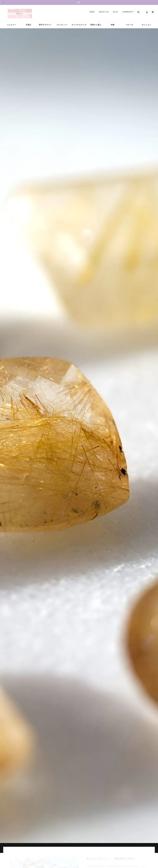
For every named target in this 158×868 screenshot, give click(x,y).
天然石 (28, 25)
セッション (146, 25)
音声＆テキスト (45, 25)
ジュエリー (12, 25)
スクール (130, 25)
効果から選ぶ (96, 25)
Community (128, 12)
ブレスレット (62, 25)
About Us (104, 12)
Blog (115, 12)
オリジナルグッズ (79, 25)
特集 (113, 25)
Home (92, 12)
